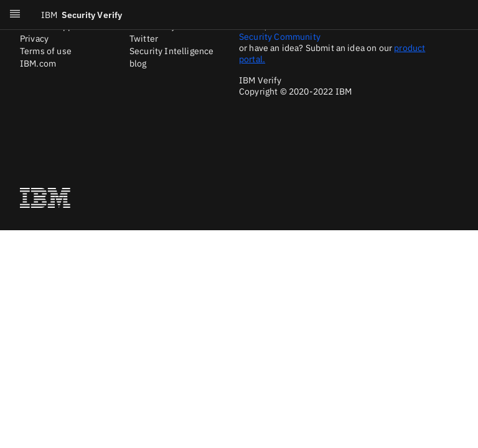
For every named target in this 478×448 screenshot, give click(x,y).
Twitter (144, 39)
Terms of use (46, 51)
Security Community (280, 37)
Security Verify (82, 15)
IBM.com (38, 63)
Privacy (34, 39)
